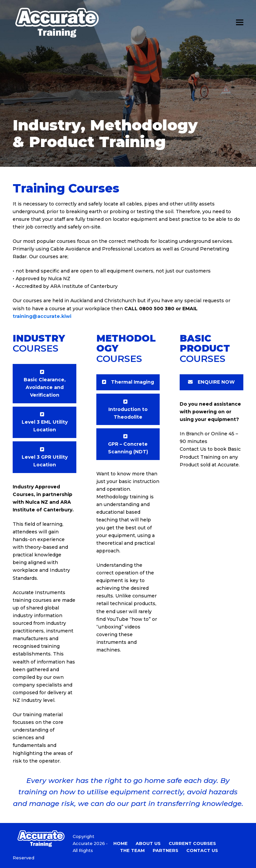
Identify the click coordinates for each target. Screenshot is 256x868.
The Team (132, 850)
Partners (165, 850)
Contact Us (202, 850)
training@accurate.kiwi (42, 316)
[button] (240, 23)
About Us (148, 843)
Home (120, 843)
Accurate (83, 843)
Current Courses (192, 843)
